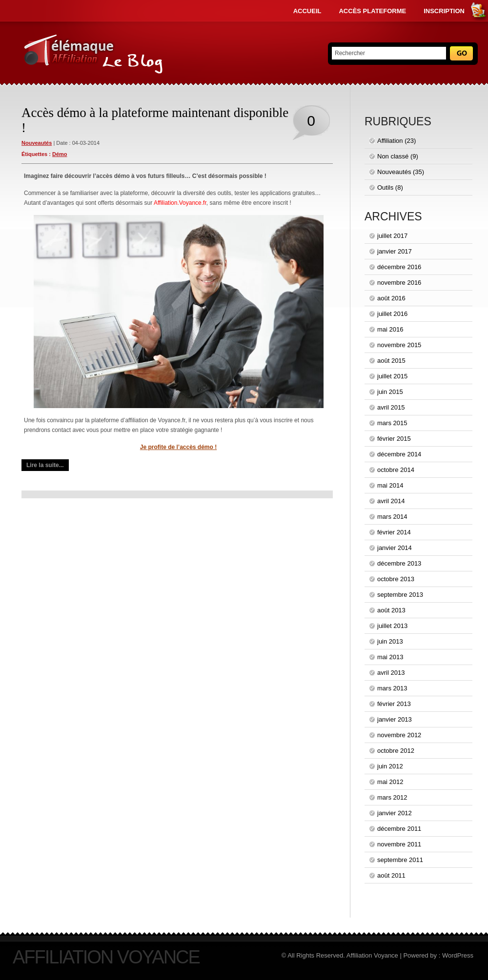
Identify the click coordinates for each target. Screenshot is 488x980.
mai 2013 (390, 657)
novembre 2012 (399, 735)
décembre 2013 (399, 563)
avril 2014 (391, 501)
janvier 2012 (395, 813)
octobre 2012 (396, 751)
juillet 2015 (392, 376)
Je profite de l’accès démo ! (178, 447)
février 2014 (394, 532)
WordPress (458, 955)
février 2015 (394, 439)
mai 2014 (390, 485)
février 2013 (394, 704)
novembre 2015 (399, 345)
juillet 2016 (392, 314)
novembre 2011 (399, 844)
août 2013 (391, 610)
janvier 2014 (395, 548)
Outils (385, 187)
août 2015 (391, 361)
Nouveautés (37, 143)
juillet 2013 (392, 626)
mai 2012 (390, 782)
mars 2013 (392, 688)
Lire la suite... (45, 465)
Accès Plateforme (372, 11)
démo (60, 154)
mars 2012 (392, 797)
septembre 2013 (400, 595)
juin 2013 (390, 641)
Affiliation (390, 141)
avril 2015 (391, 407)
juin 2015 (390, 392)
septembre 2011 (400, 860)
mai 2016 (390, 329)
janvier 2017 (395, 251)
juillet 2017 (392, 236)
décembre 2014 (399, 454)
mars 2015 (392, 423)
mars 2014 (392, 517)
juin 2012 (390, 766)
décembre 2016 (399, 267)
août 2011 (391, 875)
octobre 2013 (396, 579)
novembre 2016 (399, 283)
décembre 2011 (399, 829)
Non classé (393, 156)
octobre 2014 (396, 470)
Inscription (444, 11)
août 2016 (391, 298)
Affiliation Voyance (106, 957)
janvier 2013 (395, 719)
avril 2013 (391, 673)
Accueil (307, 11)
